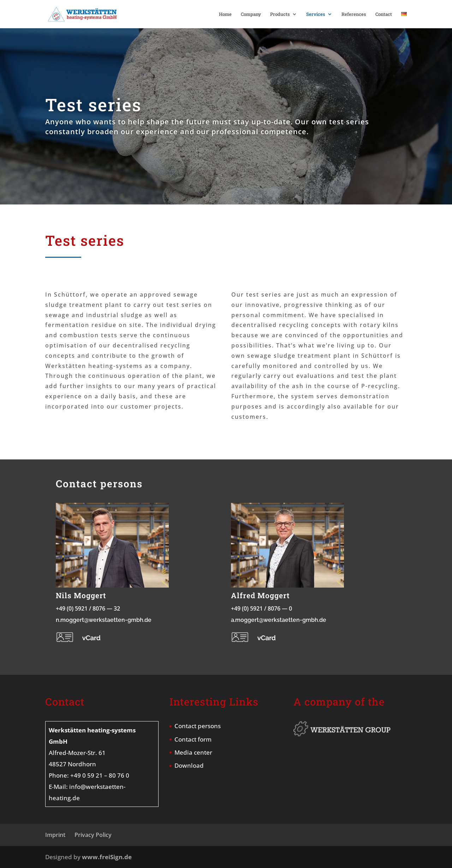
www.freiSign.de (107, 857)
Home (225, 14)
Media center (193, 752)
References (354, 14)
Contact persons (198, 726)
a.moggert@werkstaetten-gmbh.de (279, 620)
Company (251, 14)
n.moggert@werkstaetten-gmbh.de (104, 620)
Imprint (55, 835)
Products (280, 14)
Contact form (193, 739)
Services (316, 14)
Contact (384, 14)
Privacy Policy (93, 835)
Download (189, 765)
